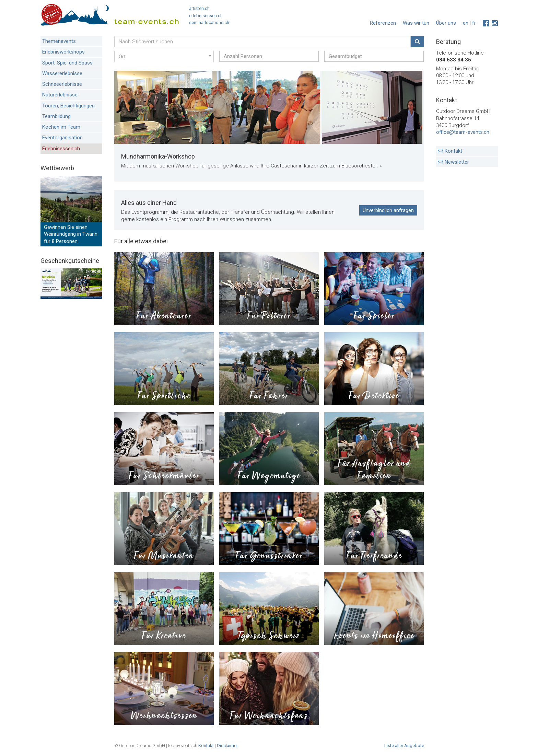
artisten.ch (199, 8)
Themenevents (59, 41)
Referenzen (383, 23)
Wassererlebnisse (62, 73)
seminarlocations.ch (209, 22)
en (466, 23)
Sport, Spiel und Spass (67, 63)
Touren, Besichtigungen (68, 106)
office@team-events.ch (463, 132)
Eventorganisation (62, 138)
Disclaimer (227, 746)
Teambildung (56, 116)
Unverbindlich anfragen (388, 210)
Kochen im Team (61, 127)
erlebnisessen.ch (206, 16)
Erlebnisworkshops (63, 52)
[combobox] (164, 56)
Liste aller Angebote (404, 746)
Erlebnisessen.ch (61, 149)
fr (474, 23)
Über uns (446, 23)
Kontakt (453, 151)
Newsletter (457, 162)
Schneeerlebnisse (62, 84)
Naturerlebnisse (60, 95)
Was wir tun (416, 23)
